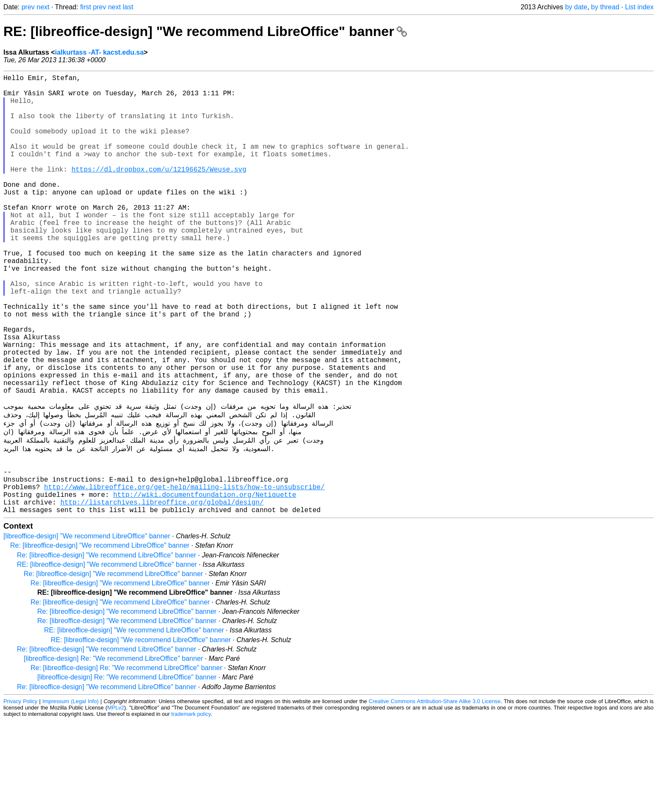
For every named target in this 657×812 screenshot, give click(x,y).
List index (639, 7)
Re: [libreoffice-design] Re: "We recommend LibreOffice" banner (126, 759)
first (86, 7)
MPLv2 (116, 799)
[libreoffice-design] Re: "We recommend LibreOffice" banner (113, 750)
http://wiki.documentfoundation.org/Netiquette (205, 582)
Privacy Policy (20, 793)
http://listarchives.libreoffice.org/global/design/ (162, 592)
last (128, 7)
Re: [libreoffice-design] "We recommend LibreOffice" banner (100, 637)
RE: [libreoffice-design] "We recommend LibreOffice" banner (205, 31)
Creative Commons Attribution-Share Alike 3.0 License (435, 793)
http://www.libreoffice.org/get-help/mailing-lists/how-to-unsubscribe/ (184, 573)
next (43, 7)
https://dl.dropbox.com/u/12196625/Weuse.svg (159, 191)
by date (576, 7)
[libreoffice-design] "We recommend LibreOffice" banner (87, 628)
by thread (605, 7)
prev (28, 7)
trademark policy (191, 805)
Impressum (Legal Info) (71, 793)
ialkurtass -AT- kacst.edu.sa (100, 52)
